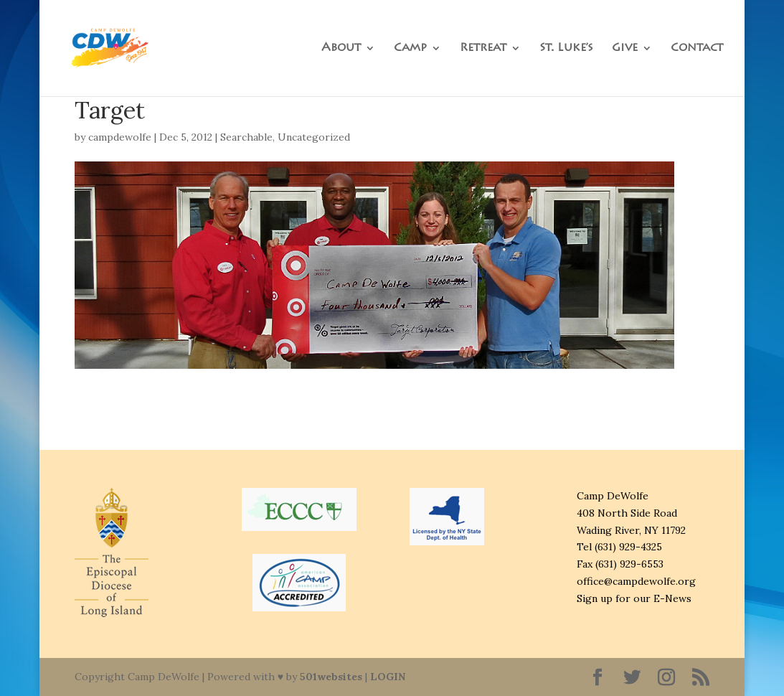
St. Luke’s (566, 48)
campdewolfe (120, 137)
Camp (410, 48)
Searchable (246, 137)
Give (625, 48)
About (341, 48)
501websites (331, 677)
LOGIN (388, 677)
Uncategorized (314, 137)
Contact (697, 48)
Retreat (483, 48)
